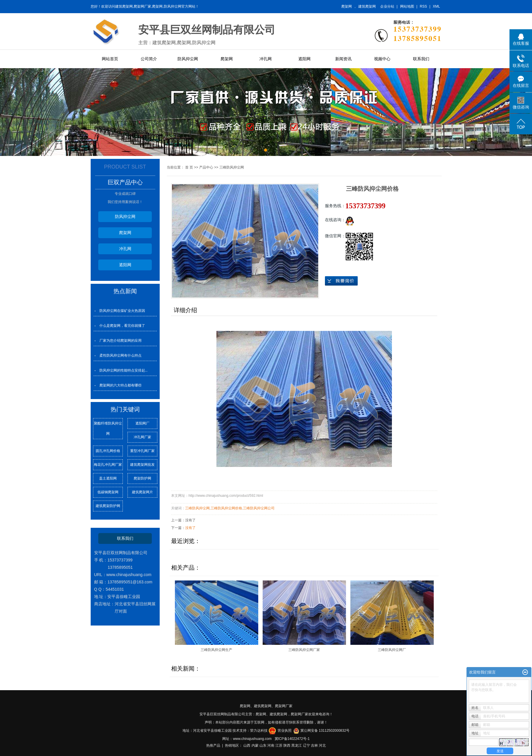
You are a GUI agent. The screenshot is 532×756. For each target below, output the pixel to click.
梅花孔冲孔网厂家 (108, 465)
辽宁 (307, 745)
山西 (247, 745)
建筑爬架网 (367, 6)
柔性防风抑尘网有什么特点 (120, 355)
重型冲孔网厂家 (142, 451)
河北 (322, 745)
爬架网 (347, 6)
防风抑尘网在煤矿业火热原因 (122, 311)
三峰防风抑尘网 (232, 167)
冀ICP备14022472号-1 (292, 739)
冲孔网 (266, 59)
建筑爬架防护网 (108, 506)
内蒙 (255, 745)
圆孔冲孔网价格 (108, 451)
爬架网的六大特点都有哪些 (120, 385)
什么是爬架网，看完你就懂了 (122, 326)
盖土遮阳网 (108, 478)
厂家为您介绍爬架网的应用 (120, 341)
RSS (423, 6)
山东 (263, 745)
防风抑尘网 (188, 59)
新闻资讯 (343, 59)
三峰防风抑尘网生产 (216, 650)
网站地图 (407, 6)
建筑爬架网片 (142, 492)
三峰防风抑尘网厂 (392, 650)
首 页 (189, 167)
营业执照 (285, 731)
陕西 (287, 745)
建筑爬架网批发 (142, 465)
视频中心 (382, 59)
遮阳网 (304, 59)
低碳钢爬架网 (108, 492)
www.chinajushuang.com (252, 739)
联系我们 (421, 59)
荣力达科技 (259, 731)
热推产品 (213, 745)
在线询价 (341, 281)
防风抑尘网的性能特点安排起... (124, 370)
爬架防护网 (142, 478)
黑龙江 (297, 745)
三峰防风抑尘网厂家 (304, 650)
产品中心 (206, 167)
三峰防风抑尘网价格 (226, 508)
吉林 (314, 745)
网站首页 (110, 59)
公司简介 (149, 59)
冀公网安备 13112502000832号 (325, 731)
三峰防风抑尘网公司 (259, 508)
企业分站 (387, 6)
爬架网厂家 (284, 706)
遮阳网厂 (142, 423)
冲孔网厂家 (142, 437)
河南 (271, 745)
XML (437, 6)
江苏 (279, 745)
